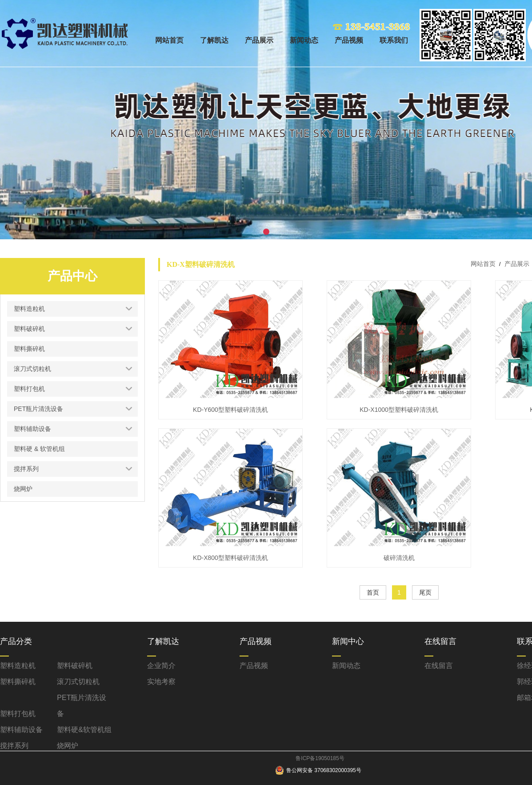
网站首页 (169, 40)
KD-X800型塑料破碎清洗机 (230, 558)
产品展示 (259, 40)
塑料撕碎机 (18, 682)
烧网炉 (68, 746)
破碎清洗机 (399, 558)
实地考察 (161, 682)
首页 (373, 592)
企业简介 (161, 666)
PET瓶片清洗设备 (82, 706)
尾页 (425, 592)
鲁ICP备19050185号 (320, 758)
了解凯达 (214, 40)
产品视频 (349, 40)
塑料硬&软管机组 (84, 730)
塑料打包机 (18, 714)
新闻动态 (304, 40)
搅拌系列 (14, 746)
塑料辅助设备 (21, 730)
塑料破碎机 (75, 666)
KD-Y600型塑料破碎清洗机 (230, 410)
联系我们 (394, 40)
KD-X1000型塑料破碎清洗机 (399, 410)
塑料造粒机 (18, 666)
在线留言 (439, 666)
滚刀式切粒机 (78, 682)
